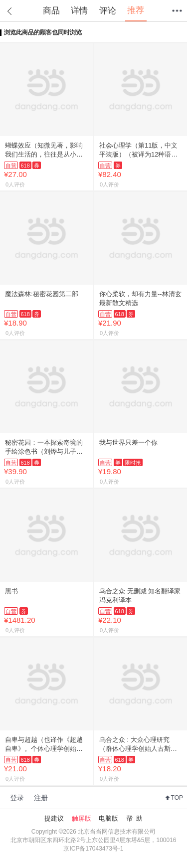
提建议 (54, 818)
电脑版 (108, 818)
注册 (41, 798)
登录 (17, 798)
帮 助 (134, 818)
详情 (79, 11)
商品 (51, 11)
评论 (108, 11)
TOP (177, 798)
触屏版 (82, 818)
